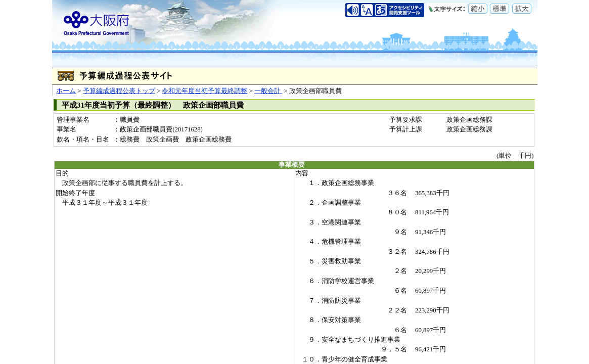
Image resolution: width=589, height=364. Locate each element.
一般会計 (268, 91)
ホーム (66, 91)
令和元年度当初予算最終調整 (205, 91)
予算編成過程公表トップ (119, 91)
